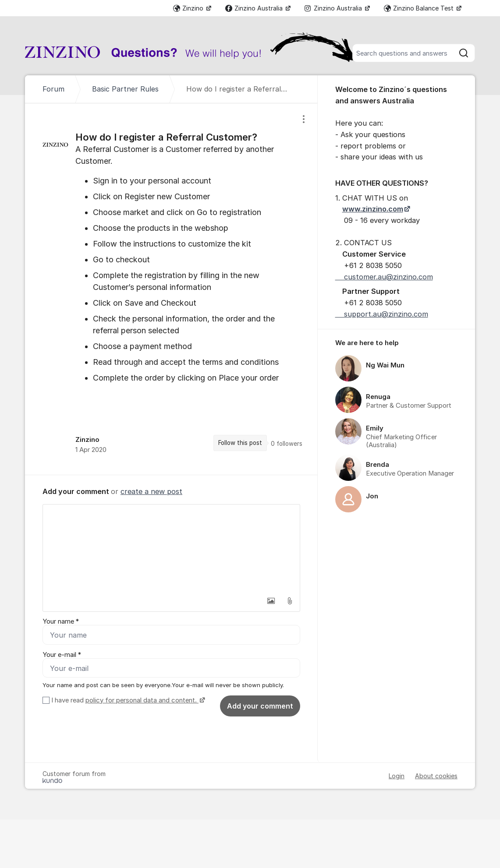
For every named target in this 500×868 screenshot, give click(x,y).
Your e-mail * (62, 655)
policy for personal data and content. (142, 700)
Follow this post (240, 443)
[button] (271, 601)
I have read (127, 700)
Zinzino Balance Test (420, 8)
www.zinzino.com (373, 209)
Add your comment (260, 706)
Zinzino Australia (255, 8)
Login (397, 776)
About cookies (436, 776)
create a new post (151, 491)
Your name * (61, 621)
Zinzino (189, 8)
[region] (171, 289)
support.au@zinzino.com (382, 314)
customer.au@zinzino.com (384, 277)
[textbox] (171, 548)
